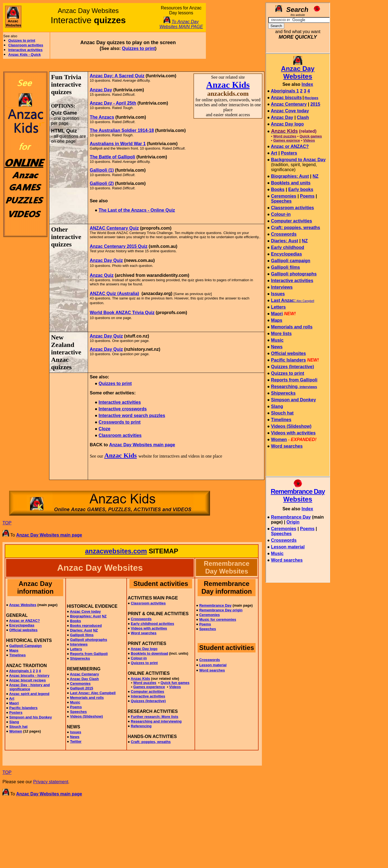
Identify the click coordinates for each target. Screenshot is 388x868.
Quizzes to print (22, 40)
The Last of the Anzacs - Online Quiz (137, 210)
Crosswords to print (119, 422)
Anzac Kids (228, 85)
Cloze (104, 429)
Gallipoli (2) (102, 183)
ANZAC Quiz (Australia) (114, 294)
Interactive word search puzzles (132, 416)
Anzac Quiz (102, 275)
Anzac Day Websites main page (142, 445)
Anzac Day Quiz (106, 260)
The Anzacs (102, 117)
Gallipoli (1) (102, 170)
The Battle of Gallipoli (112, 157)
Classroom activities (26, 45)
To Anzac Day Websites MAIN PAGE (181, 24)
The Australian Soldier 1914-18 (122, 130)
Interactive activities (25, 50)
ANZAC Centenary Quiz (114, 228)
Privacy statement (51, 782)
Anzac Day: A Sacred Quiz (117, 76)
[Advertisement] (234, 31)
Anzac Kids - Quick (25, 55)
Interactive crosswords (123, 409)
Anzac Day (101, 90)
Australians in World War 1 (118, 144)
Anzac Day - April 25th (113, 103)
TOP (7, 523)
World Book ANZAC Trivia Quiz (122, 313)
